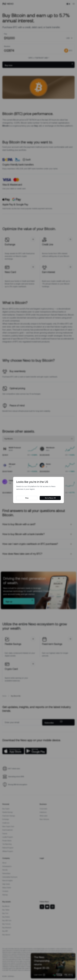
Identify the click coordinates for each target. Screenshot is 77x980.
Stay (27, 498)
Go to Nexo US (50, 498)
